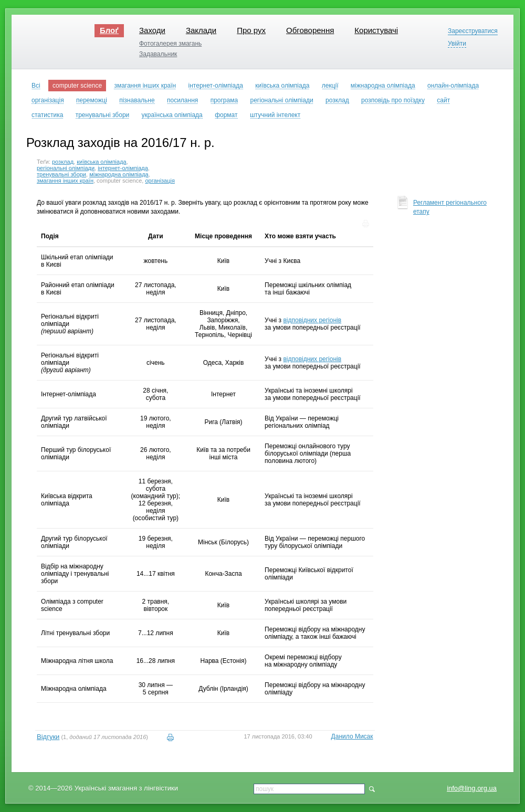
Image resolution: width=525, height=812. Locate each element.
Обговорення (310, 30)
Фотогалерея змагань (170, 44)
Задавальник (158, 54)
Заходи (152, 30)
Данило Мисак (352, 736)
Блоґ (109, 30)
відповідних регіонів (312, 320)
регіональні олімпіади (66, 168)
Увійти (457, 44)
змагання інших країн (65, 181)
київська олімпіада (102, 162)
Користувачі (376, 30)
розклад (63, 162)
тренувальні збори (61, 174)
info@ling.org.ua (472, 788)
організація (160, 181)
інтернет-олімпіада (123, 168)
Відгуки (48, 737)
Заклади (201, 30)
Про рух (251, 30)
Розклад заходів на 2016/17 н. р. (120, 143)
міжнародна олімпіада (119, 174)
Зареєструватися (473, 31)
